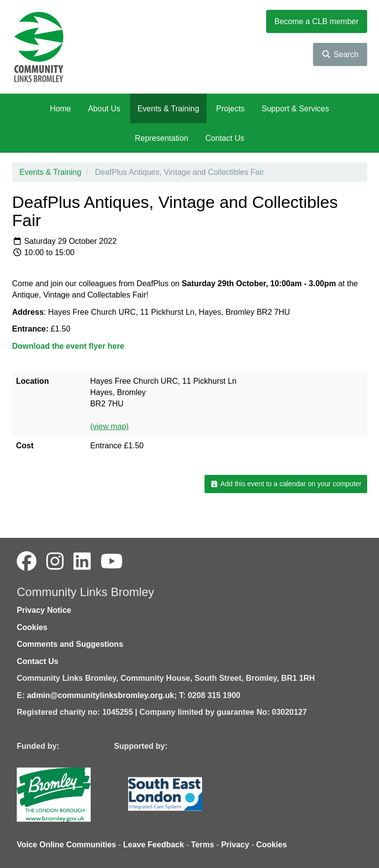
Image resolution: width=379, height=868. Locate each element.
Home (60, 109)
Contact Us (224, 138)
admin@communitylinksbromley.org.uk (100, 695)
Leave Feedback (154, 845)
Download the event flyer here (69, 346)
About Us (104, 109)
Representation (161, 138)
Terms (203, 845)
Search (340, 54)
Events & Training (168, 109)
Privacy (235, 845)
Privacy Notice (44, 610)
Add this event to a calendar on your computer (286, 484)
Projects (231, 109)
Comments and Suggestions (70, 644)
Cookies (32, 627)
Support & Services (295, 109)
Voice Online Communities (67, 845)
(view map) (109, 426)
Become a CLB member (317, 21)
